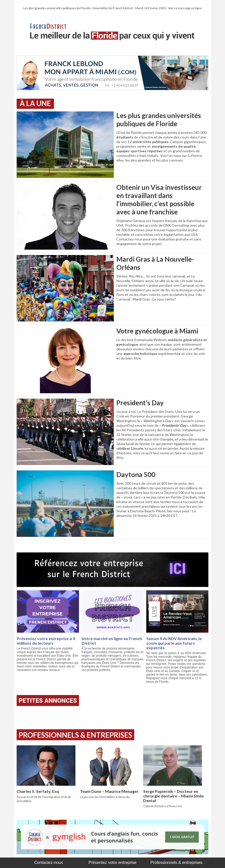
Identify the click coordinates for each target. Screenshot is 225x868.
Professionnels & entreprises (176, 863)
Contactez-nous (49, 863)
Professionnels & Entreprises (75, 735)
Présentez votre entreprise (112, 863)
